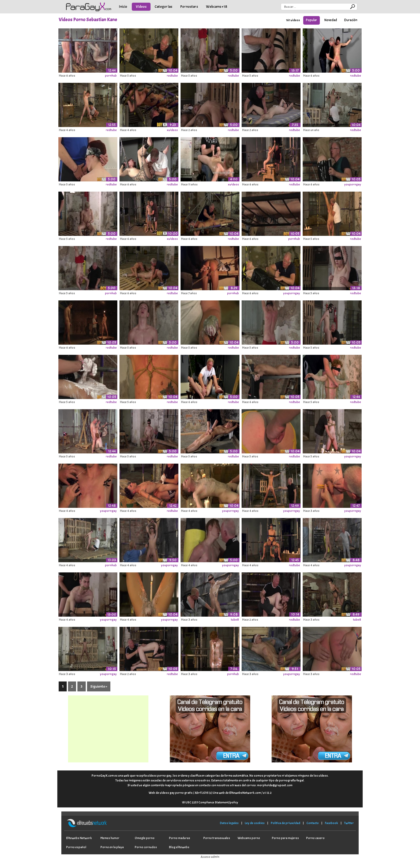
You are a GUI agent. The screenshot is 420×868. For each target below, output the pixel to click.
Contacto (313, 823)
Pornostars (189, 7)
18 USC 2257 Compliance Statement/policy (210, 802)
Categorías (163, 7)
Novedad (331, 20)
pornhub (111, 76)
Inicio (123, 7)
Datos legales (229, 823)
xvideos (172, 130)
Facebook (331, 823)
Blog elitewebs (179, 847)
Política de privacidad (286, 823)
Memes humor (110, 838)
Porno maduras (180, 838)
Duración (351, 20)
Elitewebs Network (79, 838)
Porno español (76, 847)
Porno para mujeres (285, 838)
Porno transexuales (217, 838)
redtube (172, 76)
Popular (312, 20)
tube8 (235, 620)
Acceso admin (210, 857)
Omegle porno (145, 838)
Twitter (349, 823)
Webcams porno (249, 838)
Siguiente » (99, 686)
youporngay (353, 184)
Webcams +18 (217, 7)
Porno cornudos (146, 847)
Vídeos (141, 7)
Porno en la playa (112, 847)
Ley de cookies (255, 823)
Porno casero (315, 838)
